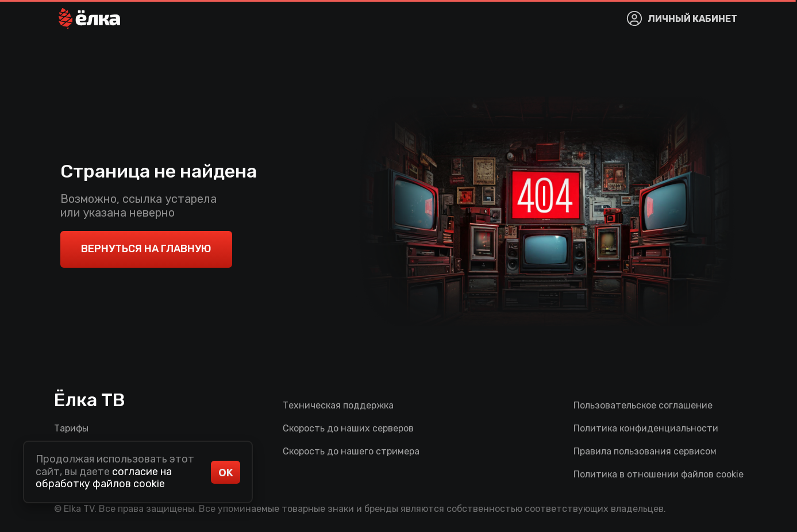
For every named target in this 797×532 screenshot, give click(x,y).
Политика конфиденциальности (646, 428)
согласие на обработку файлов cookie (104, 478)
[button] (89, 18)
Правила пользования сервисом (645, 451)
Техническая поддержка (338, 405)
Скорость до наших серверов (348, 428)
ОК (226, 472)
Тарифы (71, 428)
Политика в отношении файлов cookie (659, 474)
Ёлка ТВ (90, 400)
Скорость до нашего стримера (351, 451)
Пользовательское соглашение (643, 405)
